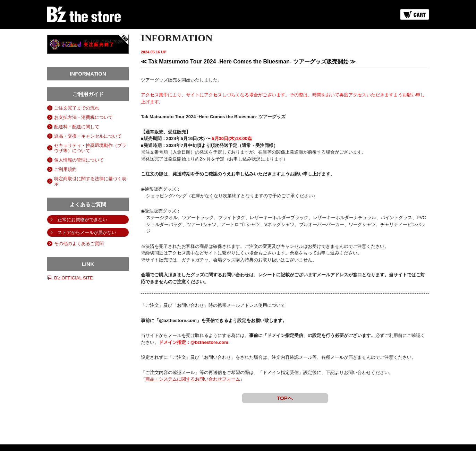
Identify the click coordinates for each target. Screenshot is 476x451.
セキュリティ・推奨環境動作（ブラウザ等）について (90, 148)
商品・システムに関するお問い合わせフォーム (193, 379)
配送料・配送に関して (77, 127)
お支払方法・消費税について (83, 117)
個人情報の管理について (79, 160)
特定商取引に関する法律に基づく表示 (90, 181)
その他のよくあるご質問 (79, 244)
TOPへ (285, 398)
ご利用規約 (65, 169)
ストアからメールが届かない (87, 232)
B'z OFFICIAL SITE (74, 278)
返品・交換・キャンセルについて (88, 136)
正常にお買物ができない (82, 220)
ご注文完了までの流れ (77, 108)
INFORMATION (88, 74)
